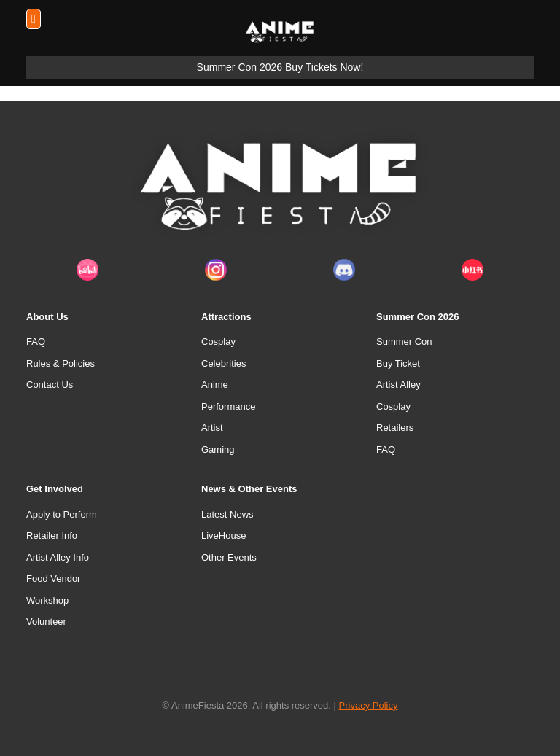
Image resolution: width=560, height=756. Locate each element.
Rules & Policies (61, 363)
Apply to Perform (62, 514)
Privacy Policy (369, 705)
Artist (212, 428)
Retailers (395, 428)
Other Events (229, 557)
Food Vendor (53, 578)
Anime (215, 385)
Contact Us (50, 385)
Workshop (47, 600)
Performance (228, 406)
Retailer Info (52, 535)
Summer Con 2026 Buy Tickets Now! (280, 67)
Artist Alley (398, 385)
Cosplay (218, 342)
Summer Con (404, 342)
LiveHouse (223, 535)
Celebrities (223, 363)
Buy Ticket (398, 363)
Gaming (218, 449)
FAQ (36, 342)
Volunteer (46, 621)
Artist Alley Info (58, 557)
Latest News (227, 514)
